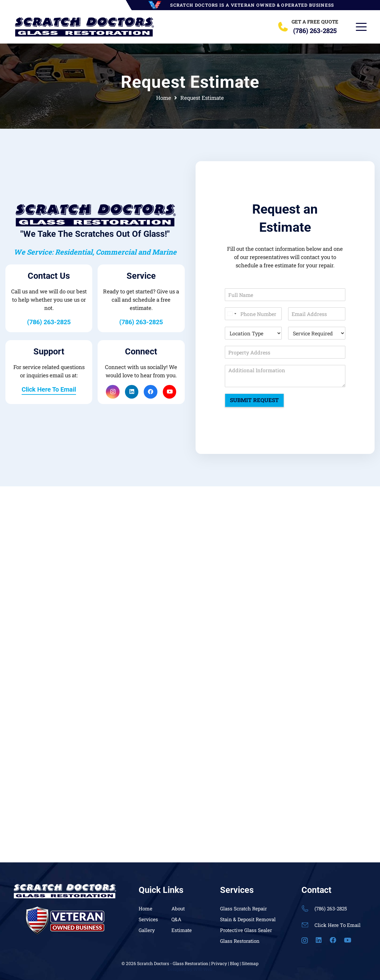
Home (145, 908)
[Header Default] (84, 27)
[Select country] (231, 314)
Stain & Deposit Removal (248, 919)
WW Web (203, 969)
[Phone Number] (253, 314)
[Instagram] (113, 392)
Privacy (219, 963)
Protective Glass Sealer (246, 930)
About (178, 908)
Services (148, 919)
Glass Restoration (240, 941)
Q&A (176, 919)
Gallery (147, 930)
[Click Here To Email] (308, 925)
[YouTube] (170, 392)
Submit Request (254, 400)
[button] (361, 27)
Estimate (182, 930)
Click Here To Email (338, 925)
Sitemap (250, 963)
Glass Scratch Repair (243, 908)
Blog (234, 963)
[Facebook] (151, 392)
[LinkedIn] (132, 392)
